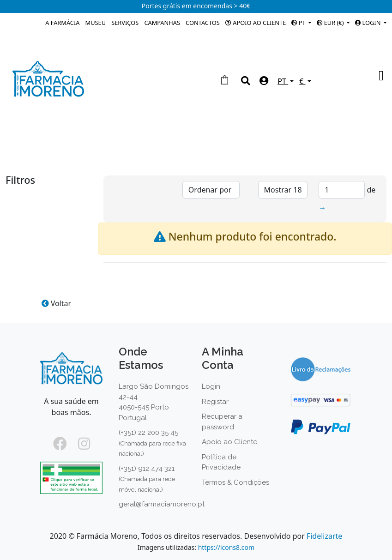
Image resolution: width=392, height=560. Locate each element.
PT (299, 23)
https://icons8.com (226, 547)
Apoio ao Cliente (256, 23)
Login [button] (368, 23)
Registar (215, 402)
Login (211, 386)
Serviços (125, 23)
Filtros (20, 181)
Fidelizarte (324, 536)
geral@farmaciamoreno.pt (162, 504)
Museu (96, 23)
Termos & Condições (235, 482)
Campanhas (162, 23)
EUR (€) (331, 23)
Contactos (203, 23)
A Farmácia (62, 23)
